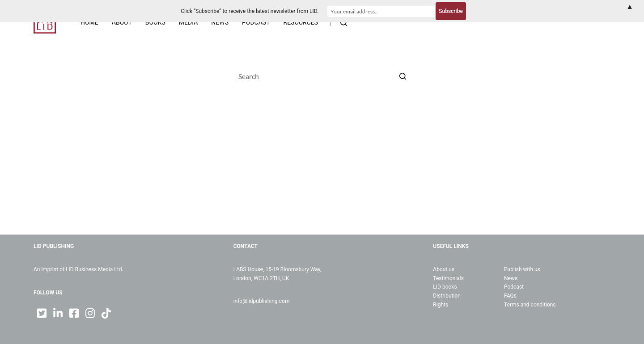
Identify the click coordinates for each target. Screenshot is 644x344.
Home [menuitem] (89, 22)
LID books (445, 287)
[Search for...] (322, 76)
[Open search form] (344, 23)
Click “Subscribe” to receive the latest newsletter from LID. (250, 11)
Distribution (447, 296)
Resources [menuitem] (301, 22)
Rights (441, 305)
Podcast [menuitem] (256, 22)
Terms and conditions (530, 305)
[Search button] (402, 76)
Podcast (514, 287)
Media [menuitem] (188, 22)
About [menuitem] (122, 22)
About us (444, 269)
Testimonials (448, 278)
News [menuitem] (220, 22)
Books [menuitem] (155, 22)
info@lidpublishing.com (262, 301)
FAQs (510, 296)
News (511, 278)
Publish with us (522, 269)
